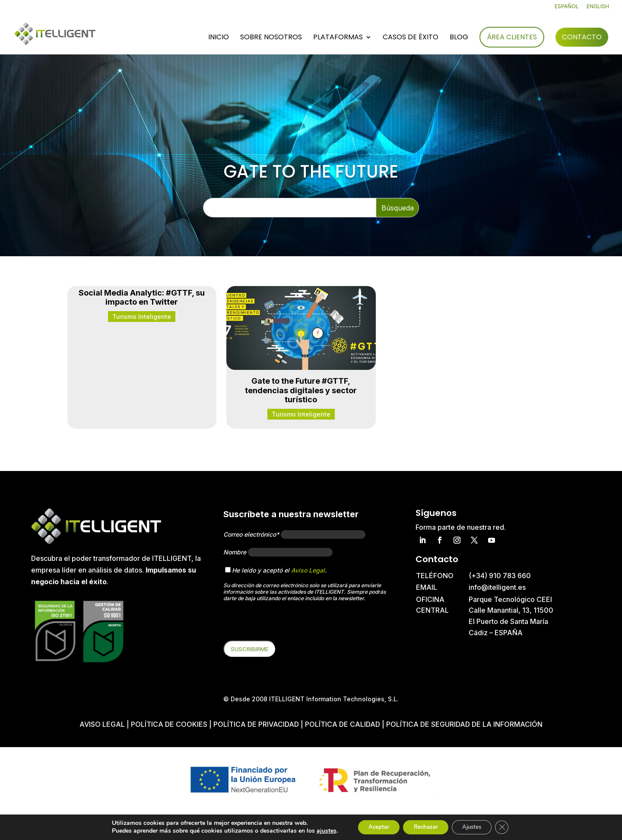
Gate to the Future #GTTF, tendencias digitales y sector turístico (301, 390)
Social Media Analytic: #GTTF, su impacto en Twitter (142, 297)
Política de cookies (170, 724)
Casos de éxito (411, 38)
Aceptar (371, 826)
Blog (459, 38)
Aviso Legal (308, 570)
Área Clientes (512, 37)
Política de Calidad (343, 724)
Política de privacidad (256, 724)
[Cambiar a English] (598, 8)
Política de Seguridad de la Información (464, 724)
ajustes (316, 830)
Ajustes (477, 826)
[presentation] (289, 624)
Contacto (582, 37)
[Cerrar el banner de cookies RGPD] (511, 827)
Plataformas (338, 38)
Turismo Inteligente (142, 317)
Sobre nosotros (271, 38)
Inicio (219, 38)
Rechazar (424, 826)
